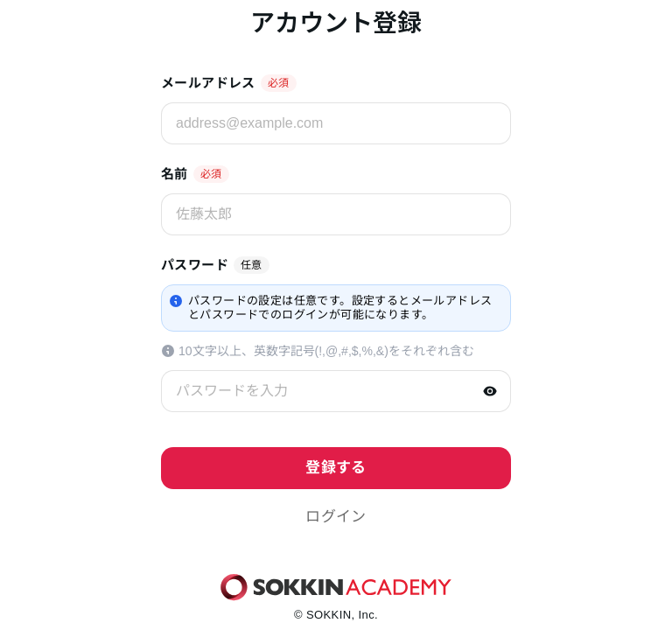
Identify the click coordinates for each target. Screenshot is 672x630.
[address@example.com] (336, 123)
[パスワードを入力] (336, 391)
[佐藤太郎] (336, 214)
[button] (336, 517)
